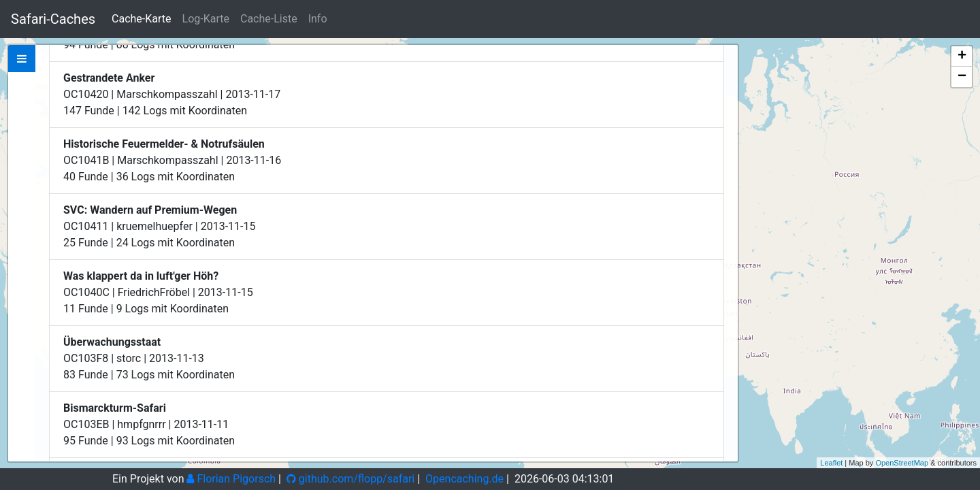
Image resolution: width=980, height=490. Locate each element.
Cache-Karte (141, 19)
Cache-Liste (269, 19)
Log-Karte (206, 19)
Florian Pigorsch (231, 479)
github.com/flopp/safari (350, 479)
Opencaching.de (464, 479)
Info (318, 19)
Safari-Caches (53, 19)
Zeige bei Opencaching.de (176, 132)
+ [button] (962, 56)
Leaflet (831, 463)
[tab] (22, 59)
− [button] (962, 77)
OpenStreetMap (902, 463)
